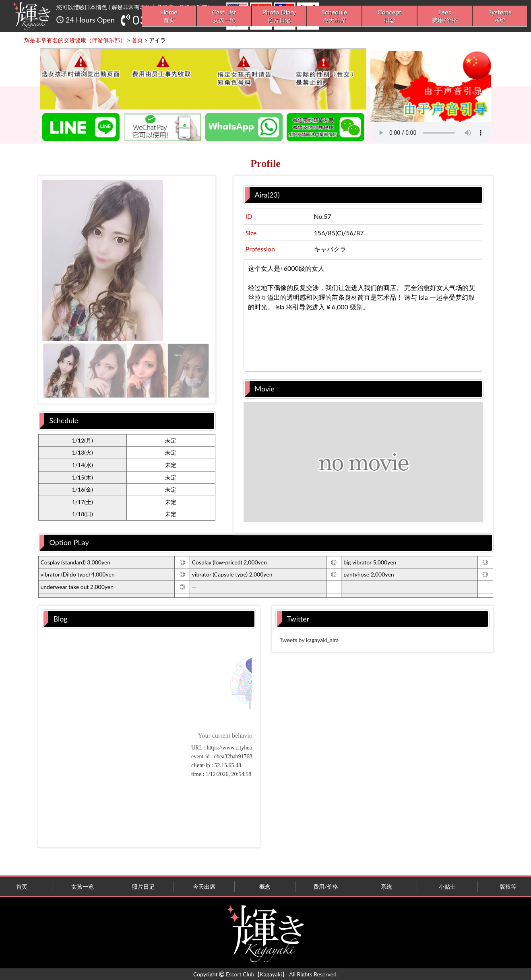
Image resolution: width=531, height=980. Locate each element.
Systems (500, 16)
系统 (386, 886)
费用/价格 (326, 886)
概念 (265, 886)
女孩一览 (83, 886)
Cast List (224, 16)
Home (169, 16)
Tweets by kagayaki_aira (309, 640)
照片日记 (143, 886)
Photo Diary (279, 16)
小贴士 (447, 886)
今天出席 (204, 886)
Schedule (334, 16)
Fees (445, 16)
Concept (389, 16)
